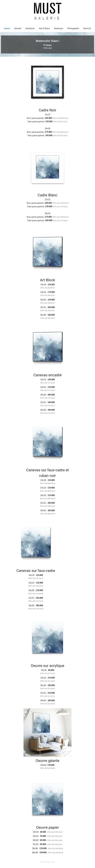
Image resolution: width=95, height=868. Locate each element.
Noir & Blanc (45, 28)
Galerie (7, 28)
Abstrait (18, 28)
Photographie (73, 28)
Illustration (30, 28)
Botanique (59, 28)
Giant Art (87, 28)
